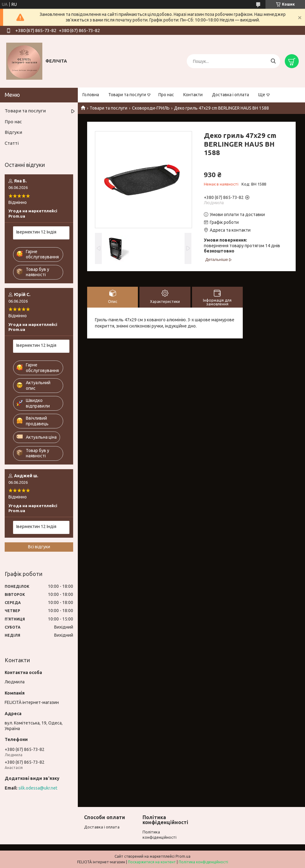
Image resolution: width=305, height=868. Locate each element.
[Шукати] (273, 61)
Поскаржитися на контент (152, 862)
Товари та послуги (127, 95)
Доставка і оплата (230, 95)
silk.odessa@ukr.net (38, 788)
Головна (91, 95)
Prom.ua (183, 856)
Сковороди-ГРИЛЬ (151, 108)
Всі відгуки (39, 547)
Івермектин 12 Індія (36, 232)
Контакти (193, 95)
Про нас (166, 95)
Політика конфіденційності (203, 862)
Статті (12, 143)
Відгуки (13, 132)
